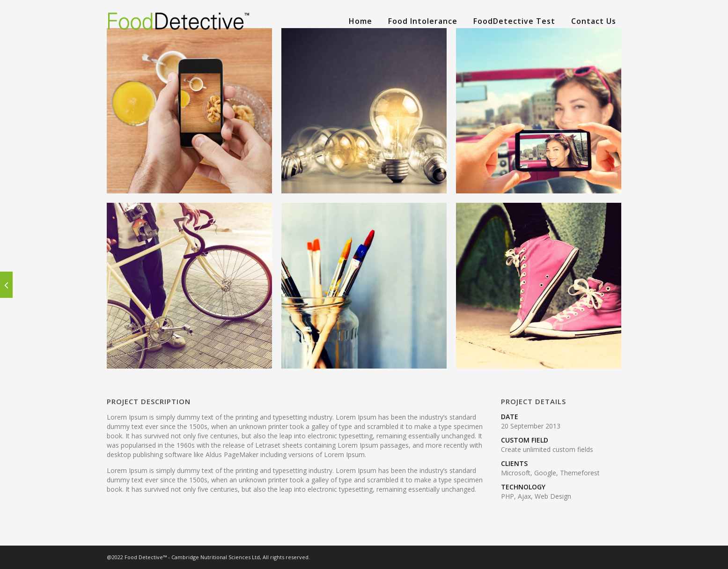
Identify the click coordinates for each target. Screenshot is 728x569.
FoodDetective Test (514, 21)
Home (360, 21)
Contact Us (594, 21)
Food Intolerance (423, 21)
